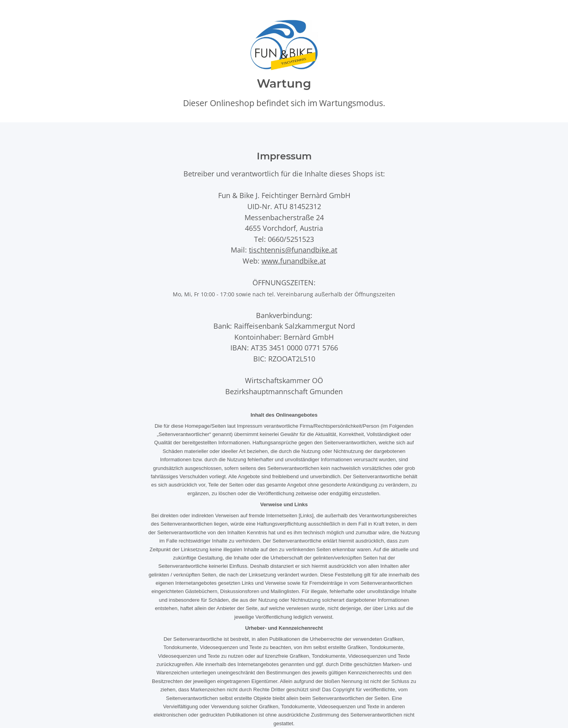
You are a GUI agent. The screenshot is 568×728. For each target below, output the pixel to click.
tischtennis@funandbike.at (293, 250)
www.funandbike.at (294, 261)
